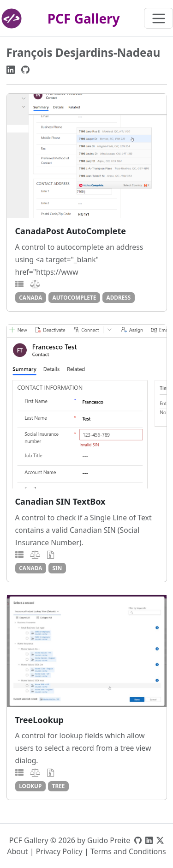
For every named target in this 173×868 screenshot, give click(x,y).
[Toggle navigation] (158, 18)
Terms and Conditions (128, 851)
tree (59, 786)
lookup (30, 786)
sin (57, 568)
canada (30, 297)
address (118, 297)
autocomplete (75, 297)
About (17, 851)
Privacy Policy (59, 851)
